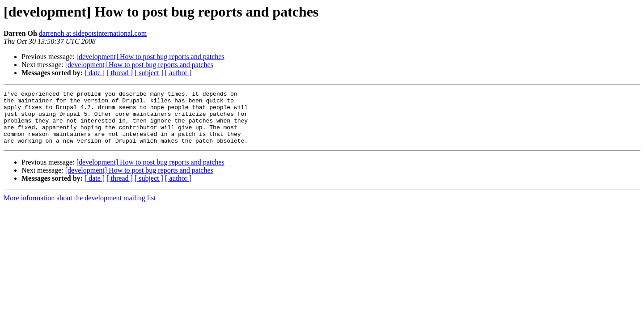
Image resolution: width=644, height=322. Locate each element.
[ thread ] (120, 73)
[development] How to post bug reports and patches (150, 57)
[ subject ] (149, 73)
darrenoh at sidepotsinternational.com (93, 33)
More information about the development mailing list (80, 209)
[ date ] (95, 73)
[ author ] (178, 73)
